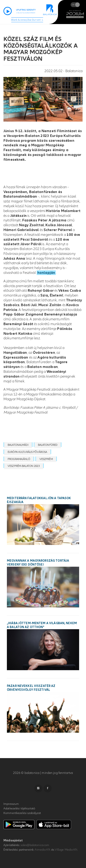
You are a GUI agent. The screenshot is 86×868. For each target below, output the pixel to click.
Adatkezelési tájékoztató (19, 808)
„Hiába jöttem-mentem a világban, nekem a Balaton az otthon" (42, 625)
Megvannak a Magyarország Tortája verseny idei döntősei (38, 563)
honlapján (46, 273)
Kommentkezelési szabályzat (22, 813)
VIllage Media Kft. (66, 850)
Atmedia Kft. (43, 850)
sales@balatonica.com (35, 845)
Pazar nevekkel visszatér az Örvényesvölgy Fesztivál (31, 688)
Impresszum (11, 804)
